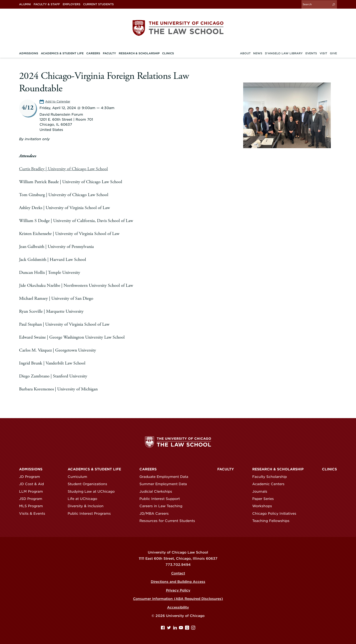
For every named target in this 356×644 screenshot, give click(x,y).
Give (333, 53)
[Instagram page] (193, 628)
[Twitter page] (169, 628)
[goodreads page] (188, 628)
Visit (323, 53)
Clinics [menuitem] (168, 53)
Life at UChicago (84, 499)
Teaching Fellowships (273, 521)
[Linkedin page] (176, 628)
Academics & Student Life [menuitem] (62, 53)
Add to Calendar (58, 101)
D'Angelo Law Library (284, 53)
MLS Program (33, 506)
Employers (72, 4)
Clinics (329, 469)
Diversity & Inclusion (88, 506)
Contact (178, 573)
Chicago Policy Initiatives (276, 514)
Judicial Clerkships (158, 491)
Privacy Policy (178, 590)
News (258, 53)
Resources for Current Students (169, 521)
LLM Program (33, 491)
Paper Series (265, 499)
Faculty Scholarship (272, 477)
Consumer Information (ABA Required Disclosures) (178, 599)
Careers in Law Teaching (163, 506)
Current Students (98, 4)
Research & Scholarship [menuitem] (139, 53)
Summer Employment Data (165, 484)
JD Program (32, 477)
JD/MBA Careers (156, 514)
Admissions (31, 469)
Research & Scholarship (278, 469)
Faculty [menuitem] (109, 53)
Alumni (25, 4)
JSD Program (33, 499)
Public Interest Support (162, 499)
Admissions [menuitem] (29, 53)
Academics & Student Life (94, 469)
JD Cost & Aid (33, 484)
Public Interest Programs (91, 514)
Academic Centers (270, 484)
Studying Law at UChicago (93, 491)
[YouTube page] (182, 628)
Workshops (264, 506)
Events (311, 53)
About (245, 53)
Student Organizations (89, 484)
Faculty (226, 469)
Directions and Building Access (178, 582)
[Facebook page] (163, 628)
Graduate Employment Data (166, 477)
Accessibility (178, 607)
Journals (262, 491)
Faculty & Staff (47, 4)
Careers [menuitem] (93, 53)
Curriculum (79, 477)
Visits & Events (34, 514)
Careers (148, 469)
